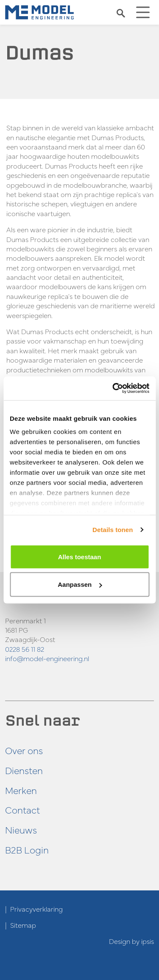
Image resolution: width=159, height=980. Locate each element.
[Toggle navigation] (143, 12)
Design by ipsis (131, 941)
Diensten (24, 770)
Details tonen (113, 530)
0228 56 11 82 (25, 649)
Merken (21, 790)
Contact (22, 810)
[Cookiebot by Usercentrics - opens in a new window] (113, 389)
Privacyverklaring (36, 909)
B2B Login (27, 849)
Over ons (24, 750)
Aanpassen (80, 584)
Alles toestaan (80, 556)
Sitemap (23, 925)
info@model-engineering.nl (47, 658)
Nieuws (21, 829)
